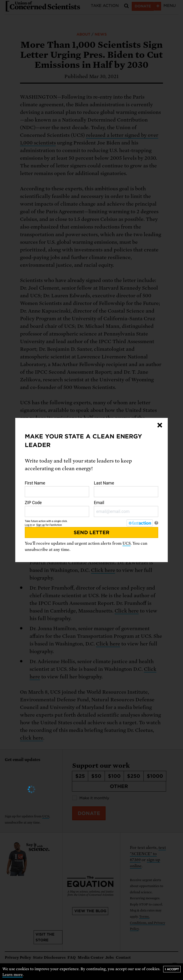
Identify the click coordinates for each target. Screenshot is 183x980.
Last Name (126, 489)
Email (126, 509)
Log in (28, 525)
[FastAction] (140, 523)
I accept (172, 969)
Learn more (13, 975)
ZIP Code (57, 509)
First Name (57, 489)
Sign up (41, 525)
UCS (127, 543)
